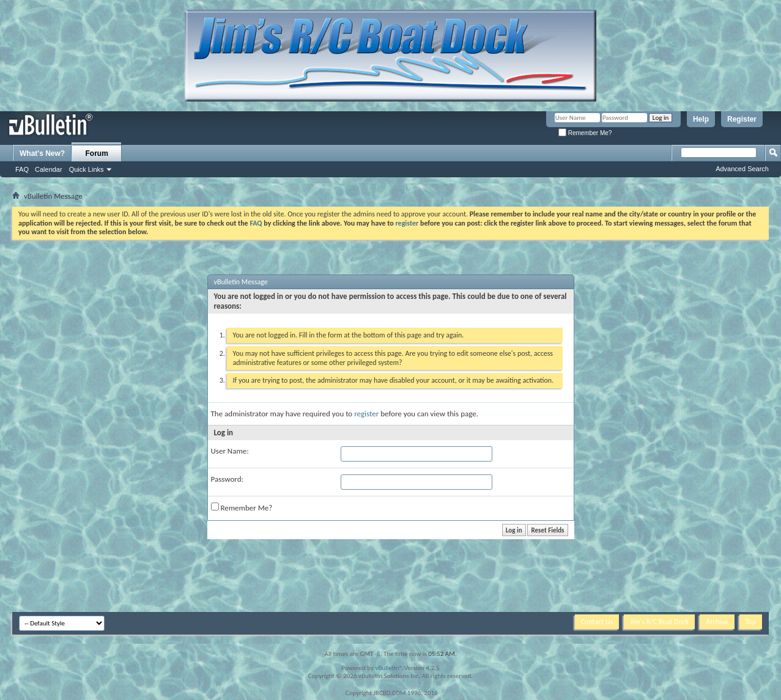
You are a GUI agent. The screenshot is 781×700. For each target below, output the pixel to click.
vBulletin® (389, 668)
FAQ (22, 169)
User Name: (230, 451)
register (366, 414)
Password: (227, 479)
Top (751, 622)
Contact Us (597, 622)
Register (742, 119)
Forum (97, 153)
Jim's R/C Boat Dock (659, 622)
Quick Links (87, 169)
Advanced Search (742, 169)
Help (701, 119)
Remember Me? (585, 133)
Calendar (49, 169)
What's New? (42, 153)
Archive (717, 622)
